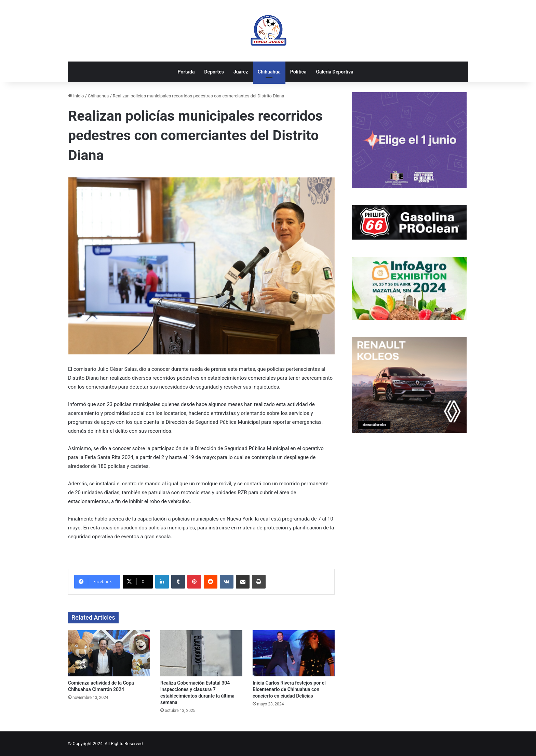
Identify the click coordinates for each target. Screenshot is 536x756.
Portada (186, 72)
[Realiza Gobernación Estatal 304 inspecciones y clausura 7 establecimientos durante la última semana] (201, 653)
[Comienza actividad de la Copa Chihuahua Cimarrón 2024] (109, 653)
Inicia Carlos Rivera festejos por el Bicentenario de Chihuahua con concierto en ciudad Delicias (289, 689)
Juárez (241, 72)
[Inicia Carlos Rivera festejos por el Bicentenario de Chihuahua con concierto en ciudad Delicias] (294, 653)
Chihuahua (269, 72)
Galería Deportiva (334, 72)
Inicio (76, 96)
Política (298, 72)
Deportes (214, 72)
